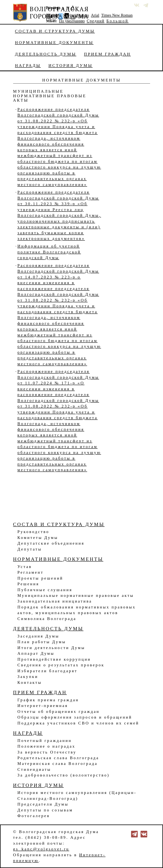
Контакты (30, 682)
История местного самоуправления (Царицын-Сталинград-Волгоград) (77, 795)
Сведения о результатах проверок (61, 665)
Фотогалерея (34, 816)
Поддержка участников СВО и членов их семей (78, 723)
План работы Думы (42, 642)
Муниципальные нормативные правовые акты (76, 596)
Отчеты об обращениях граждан (59, 712)
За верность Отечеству (47, 752)
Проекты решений (40, 578)
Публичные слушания (45, 590)
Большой (117, 21)
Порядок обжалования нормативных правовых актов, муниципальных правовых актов (77, 610)
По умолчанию (76, 15)
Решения (28, 584)
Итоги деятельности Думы (51, 648)
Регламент (31, 572)
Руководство (33, 532)
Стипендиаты (34, 769)
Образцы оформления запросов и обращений (75, 717)
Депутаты (30, 549)
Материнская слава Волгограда (58, 764)
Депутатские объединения (51, 543)
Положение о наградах (47, 746)
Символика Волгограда (47, 619)
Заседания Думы (38, 636)
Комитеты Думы (38, 538)
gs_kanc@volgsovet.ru (41, 849)
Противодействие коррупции (54, 659)
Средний (96, 21)
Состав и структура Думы (55, 31)
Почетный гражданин (45, 741)
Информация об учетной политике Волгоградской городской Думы (49, 252)
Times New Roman (117, 15)
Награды (28, 66)
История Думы (71, 66)
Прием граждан (107, 54)
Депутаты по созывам (45, 810)
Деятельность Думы (46, 54)
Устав (25, 567)
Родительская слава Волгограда (58, 758)
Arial (95, 15)
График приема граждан (48, 700)
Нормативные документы (54, 43)
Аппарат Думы (36, 653)
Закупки (28, 677)
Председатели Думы (43, 804)
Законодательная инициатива (55, 601)
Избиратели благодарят (48, 671)
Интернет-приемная (43, 706)
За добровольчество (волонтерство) (64, 775)
